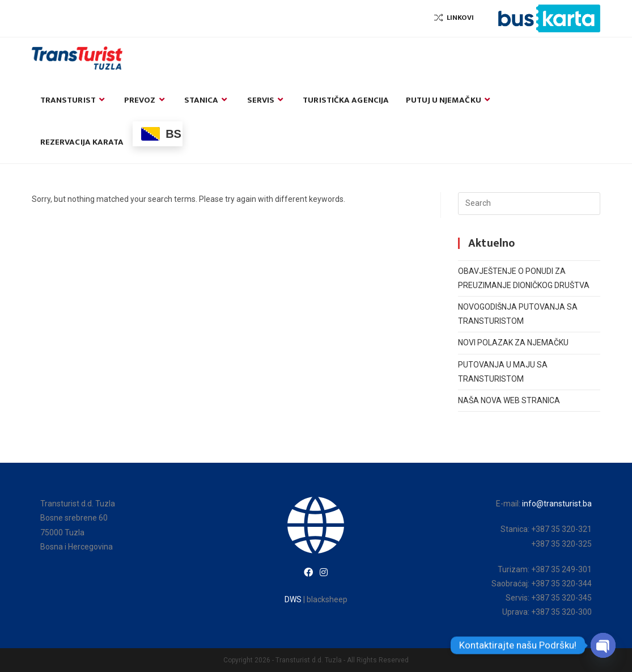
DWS (293, 599)
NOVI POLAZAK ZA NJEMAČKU (513, 343)
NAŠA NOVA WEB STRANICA (509, 400)
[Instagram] (324, 573)
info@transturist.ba (557, 504)
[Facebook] (308, 573)
